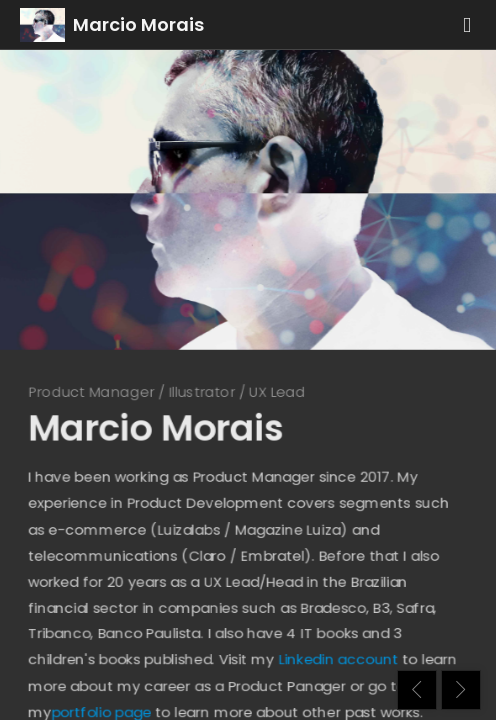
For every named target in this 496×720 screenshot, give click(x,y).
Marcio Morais (138, 24)
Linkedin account (343, 674)
